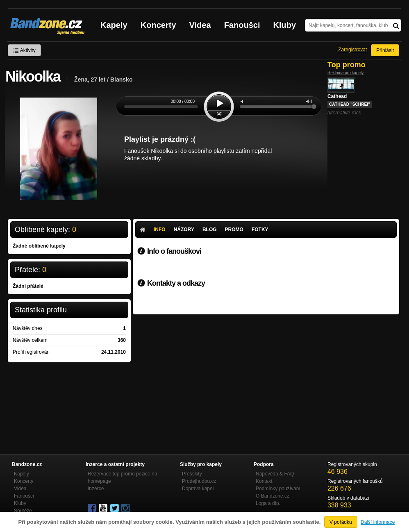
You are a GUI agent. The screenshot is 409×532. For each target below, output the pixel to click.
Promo (234, 230)
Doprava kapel (198, 489)
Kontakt (264, 481)
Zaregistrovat (352, 50)
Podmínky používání (278, 489)
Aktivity (24, 50)
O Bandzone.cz (273, 496)
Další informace (378, 522)
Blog (210, 230)
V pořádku (341, 522)
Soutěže (23, 511)
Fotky (260, 230)
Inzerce (96, 489)
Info (160, 230)
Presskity (192, 474)
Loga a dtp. (268, 503)
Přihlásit (385, 50)
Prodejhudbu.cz (199, 481)
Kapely (114, 25)
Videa (200, 25)
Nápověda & (275, 474)
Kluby (285, 25)
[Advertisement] (266, 376)
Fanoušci (242, 25)
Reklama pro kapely (345, 73)
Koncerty (158, 25)
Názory (184, 230)
